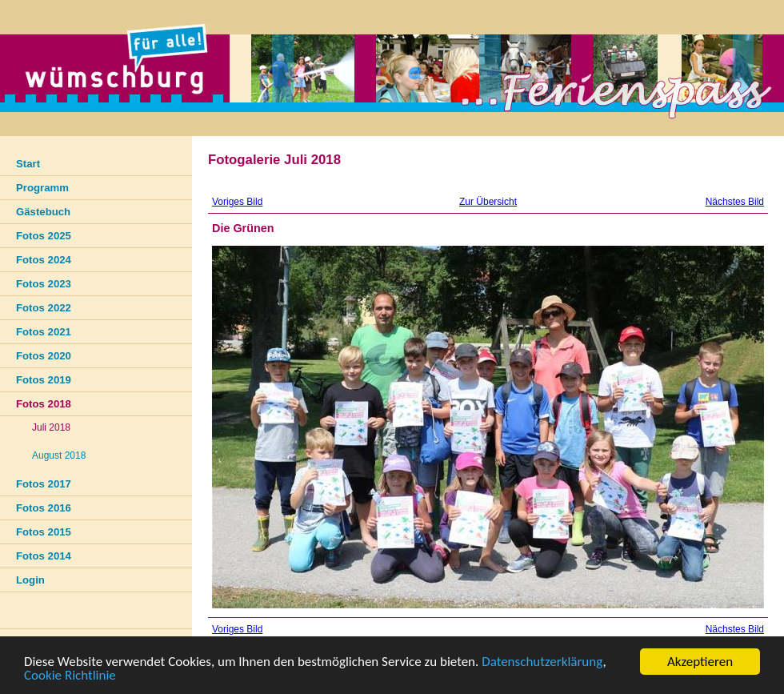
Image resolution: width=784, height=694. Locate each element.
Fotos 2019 (44, 380)
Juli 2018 (51, 427)
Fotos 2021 (44, 332)
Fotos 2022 (44, 308)
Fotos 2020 (44, 356)
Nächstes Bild (735, 202)
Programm (42, 188)
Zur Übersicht (488, 202)
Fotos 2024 (44, 260)
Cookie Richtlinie (70, 676)
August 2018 (59, 455)
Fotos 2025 (44, 236)
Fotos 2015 (44, 532)
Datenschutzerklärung (542, 662)
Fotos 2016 (44, 508)
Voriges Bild (237, 202)
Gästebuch (43, 212)
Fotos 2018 (44, 404)
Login (30, 580)
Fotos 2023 (44, 284)
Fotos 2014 (44, 556)
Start (28, 164)
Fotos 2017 (44, 484)
